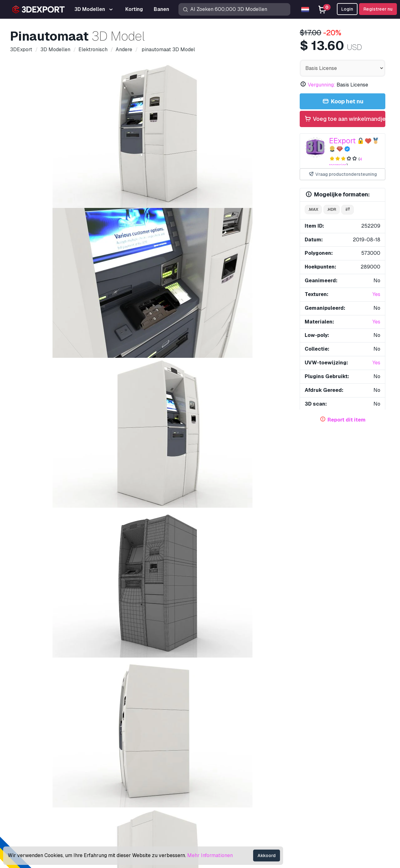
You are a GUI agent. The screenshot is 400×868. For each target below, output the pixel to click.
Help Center (312, 756)
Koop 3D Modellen (232, 734)
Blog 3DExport (221, 807)
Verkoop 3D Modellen (229, 787)
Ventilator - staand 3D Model (122, 653)
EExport (342, 141)
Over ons (30, 734)
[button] (376, 522)
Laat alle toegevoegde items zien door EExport (200, 456)
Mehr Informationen (210, 855)
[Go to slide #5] (212, 224)
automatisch (57, 377)
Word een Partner (224, 797)
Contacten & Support (329, 734)
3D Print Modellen (225, 756)
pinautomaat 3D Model (255, 414)
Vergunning (310, 776)
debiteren (125, 377)
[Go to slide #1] (52, 224)
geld (227, 366)
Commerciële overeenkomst (329, 787)
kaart (256, 377)
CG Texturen (218, 776)
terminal (200, 377)
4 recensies (346, 162)
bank (148, 377)
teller (209, 366)
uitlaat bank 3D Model (115, 522)
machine (71, 366)
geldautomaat (256, 366)
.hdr (332, 209)
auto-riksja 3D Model (346, 522)
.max (313, 209)
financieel (172, 377)
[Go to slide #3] (132, 224)
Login (347, 9)
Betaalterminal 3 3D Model (42, 653)
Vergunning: (322, 85)
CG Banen (216, 817)
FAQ (303, 766)
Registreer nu (378, 9)
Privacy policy (314, 797)
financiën (185, 366)
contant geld (102, 366)
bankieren (156, 366)
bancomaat (35, 388)
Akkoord (267, 856)
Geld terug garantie (320, 817)
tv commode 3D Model (49, 414)
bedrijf (131, 366)
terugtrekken (93, 377)
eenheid (64, 388)
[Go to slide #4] (172, 224)
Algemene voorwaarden (325, 807)
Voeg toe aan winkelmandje (345, 119)
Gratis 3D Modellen (226, 766)
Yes (376, 294)
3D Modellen (219, 745)
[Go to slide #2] (92, 224)
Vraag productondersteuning (342, 174)
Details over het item (40, 254)
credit (29, 377)
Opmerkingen (84, 254)
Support (307, 745)
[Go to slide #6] (252, 224)
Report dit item (347, 420)
